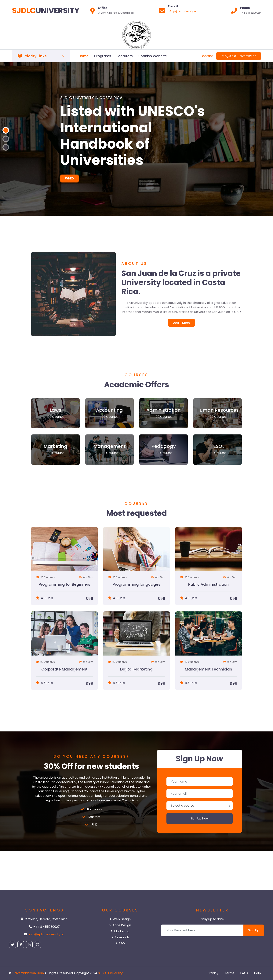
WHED (69, 178)
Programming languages (136, 584)
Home (84, 56)
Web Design (120, 919)
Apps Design (120, 925)
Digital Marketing (136, 669)
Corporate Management (64, 669)
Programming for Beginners (64, 584)
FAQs (244, 973)
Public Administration (208, 584)
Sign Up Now (199, 818)
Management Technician (208, 669)
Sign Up (254, 930)
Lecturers (125, 56)
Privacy (213, 973)
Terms (229, 973)
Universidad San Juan (28, 973)
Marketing (120, 931)
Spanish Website (153, 56)
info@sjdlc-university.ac (183, 11)
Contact (207, 56)
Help (257, 973)
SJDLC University (110, 973)
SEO (120, 943)
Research (120, 937)
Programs (103, 56)
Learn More (181, 323)
